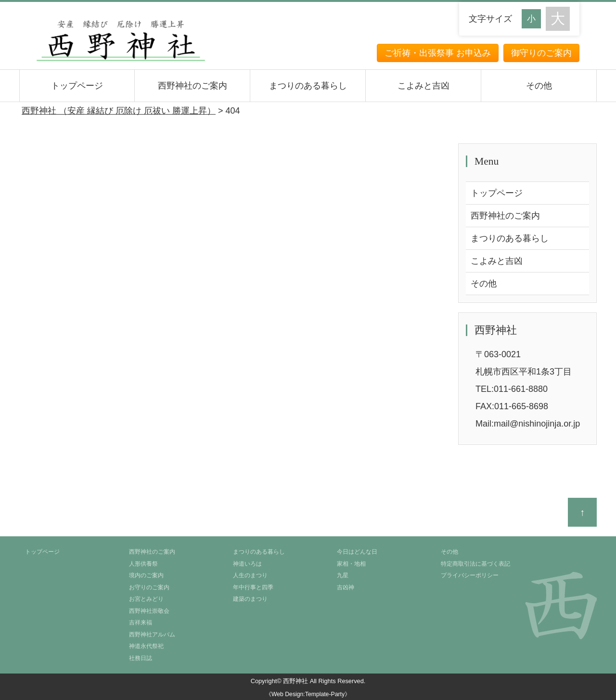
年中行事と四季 (253, 587)
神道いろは (247, 564)
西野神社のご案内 (192, 86)
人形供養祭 (143, 564)
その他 (539, 86)
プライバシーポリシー (470, 575)
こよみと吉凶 (423, 86)
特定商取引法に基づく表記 (475, 564)
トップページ (77, 86)
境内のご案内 (146, 575)
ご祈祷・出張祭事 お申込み (438, 53)
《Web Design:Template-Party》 (308, 694)
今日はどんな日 (357, 552)
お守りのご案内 (149, 587)
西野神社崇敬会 (149, 611)
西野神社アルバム (152, 635)
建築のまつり (250, 599)
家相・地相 (351, 564)
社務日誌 (141, 658)
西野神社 (295, 681)
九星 (343, 575)
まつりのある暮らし (308, 86)
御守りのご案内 (541, 53)
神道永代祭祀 (146, 646)
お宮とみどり (146, 599)
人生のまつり (250, 575)
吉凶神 (346, 587)
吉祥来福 (141, 622)
